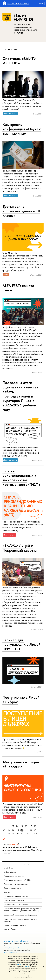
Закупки (7, 892)
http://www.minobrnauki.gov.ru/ (16, 941)
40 (18, 833)
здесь (19, 964)
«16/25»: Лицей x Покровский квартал (20, 548)
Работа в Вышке (10, 929)
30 (9, 830)
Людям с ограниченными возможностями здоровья (20, 920)
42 (27, 833)
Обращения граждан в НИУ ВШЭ (17, 896)
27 (31, 826)
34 (26, 830)
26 (26, 826)
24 (17, 826)
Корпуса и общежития (13, 888)
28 (35, 826)
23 (13, 826)
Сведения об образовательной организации (21, 915)
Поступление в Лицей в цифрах (21, 700)
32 (18, 830)
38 (9, 833)
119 (36, 833)
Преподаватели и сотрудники (16, 884)
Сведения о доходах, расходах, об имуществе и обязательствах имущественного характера (22, 910)
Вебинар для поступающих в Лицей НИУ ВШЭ (21, 644)
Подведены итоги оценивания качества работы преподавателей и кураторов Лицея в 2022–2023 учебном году (20, 396)
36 (35, 830)
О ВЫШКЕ (8, 868)
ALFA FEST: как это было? (18, 288)
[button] (17, 865)
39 (13, 833)
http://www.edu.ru (11, 952)
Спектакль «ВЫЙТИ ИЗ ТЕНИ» (19, 61)
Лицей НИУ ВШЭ (24, 17)
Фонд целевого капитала (14, 900)
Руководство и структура (14, 876)
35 (31, 830)
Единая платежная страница (15, 925)
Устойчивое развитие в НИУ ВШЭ (17, 880)
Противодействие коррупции (16, 904)
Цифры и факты (10, 872)
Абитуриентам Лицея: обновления (21, 764)
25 (22, 826)
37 (4, 833)
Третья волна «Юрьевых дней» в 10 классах (21, 211)
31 (13, 830)
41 (22, 833)
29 (4, 830)
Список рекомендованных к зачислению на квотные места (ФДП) (21, 478)
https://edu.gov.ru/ (11, 948)
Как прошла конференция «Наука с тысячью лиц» (22, 129)
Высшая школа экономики (18, 3)
